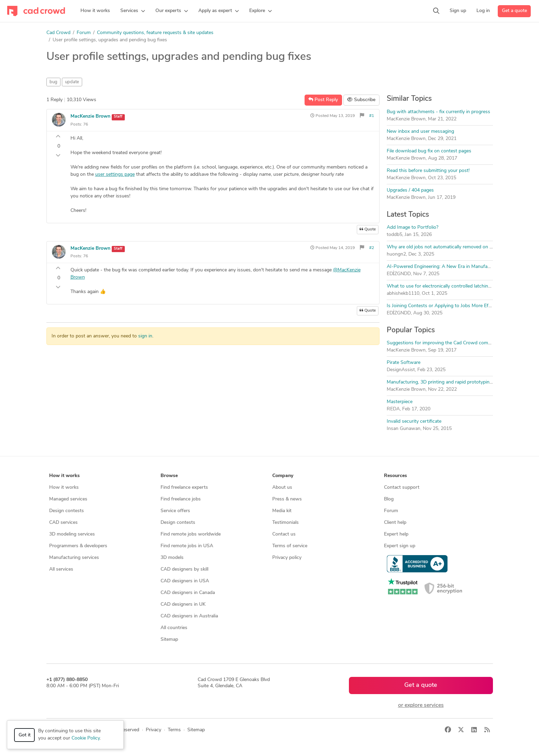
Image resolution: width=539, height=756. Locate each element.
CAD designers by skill (184, 569)
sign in (145, 336)
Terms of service (290, 546)
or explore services (421, 705)
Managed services (68, 499)
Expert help (396, 534)
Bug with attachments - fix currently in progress (438, 112)
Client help (395, 523)
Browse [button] (169, 476)
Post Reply (323, 100)
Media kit (282, 511)
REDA (393, 409)
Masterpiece (400, 402)
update (72, 82)
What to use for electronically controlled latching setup (445, 286)
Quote (368, 229)
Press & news (287, 499)
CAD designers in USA (185, 581)
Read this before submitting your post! (428, 171)
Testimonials (285, 523)
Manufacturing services (74, 558)
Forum (84, 33)
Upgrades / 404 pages (410, 190)
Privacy (153, 730)
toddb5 (394, 235)
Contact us (284, 534)
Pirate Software (404, 363)
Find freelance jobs (181, 499)
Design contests (67, 511)
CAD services (63, 523)
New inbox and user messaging (420, 132)
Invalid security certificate (414, 422)
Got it (25, 735)
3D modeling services (72, 534)
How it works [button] (64, 476)
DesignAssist (401, 370)
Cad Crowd (58, 33)
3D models (172, 558)
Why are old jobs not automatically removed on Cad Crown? (451, 247)
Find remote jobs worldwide (191, 534)
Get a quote (514, 11)
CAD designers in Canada (188, 593)
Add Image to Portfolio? (412, 228)
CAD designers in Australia (189, 616)
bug (53, 82)
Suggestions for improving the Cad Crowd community (445, 343)
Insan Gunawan (404, 429)
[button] (133, 11)
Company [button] (283, 476)
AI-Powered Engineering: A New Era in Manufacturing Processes (456, 267)
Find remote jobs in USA (187, 546)
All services (61, 569)
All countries (174, 628)
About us (282, 488)
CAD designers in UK (183, 604)
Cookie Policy (86, 738)
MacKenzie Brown (90, 116)
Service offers (175, 511)
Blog (389, 499)
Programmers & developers (78, 546)
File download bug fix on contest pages (429, 151)
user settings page (115, 175)
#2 (372, 248)
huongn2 (396, 254)
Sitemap (169, 640)
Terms (174, 730)
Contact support (402, 488)
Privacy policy (287, 558)
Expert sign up (400, 546)
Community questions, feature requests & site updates (155, 33)
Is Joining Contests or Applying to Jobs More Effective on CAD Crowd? (463, 306)
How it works (64, 488)
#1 (372, 116)
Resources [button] (395, 476)
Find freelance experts (184, 488)
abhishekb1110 (403, 294)
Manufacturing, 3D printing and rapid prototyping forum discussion (459, 382)
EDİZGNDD (399, 274)
